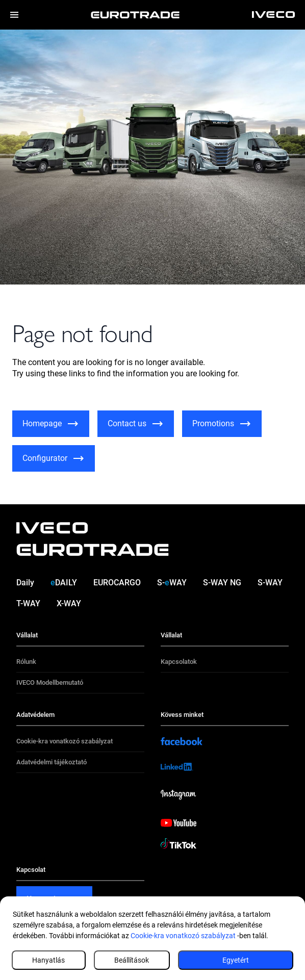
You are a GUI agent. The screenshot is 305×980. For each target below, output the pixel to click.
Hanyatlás (48, 960)
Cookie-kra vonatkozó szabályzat (183, 936)
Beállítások (132, 960)
